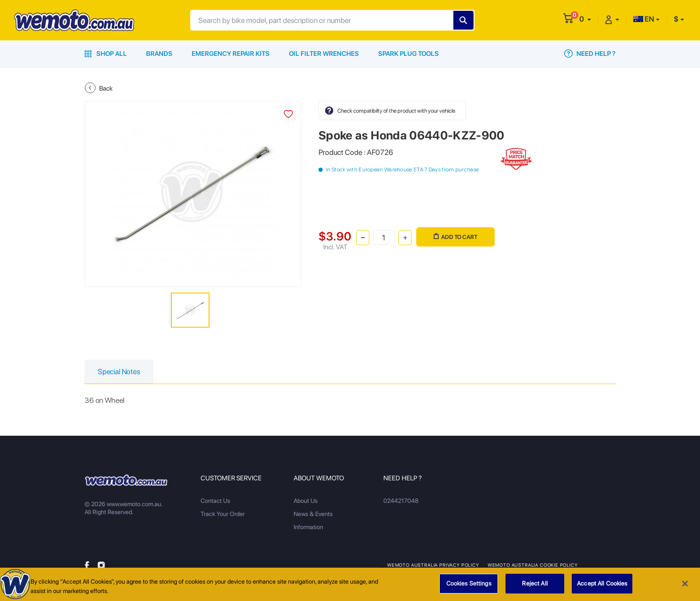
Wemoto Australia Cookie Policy (533, 565)
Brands (159, 54)
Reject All (535, 588)
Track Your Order (223, 514)
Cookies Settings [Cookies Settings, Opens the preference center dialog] (469, 588)
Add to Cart (455, 237)
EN (644, 19)
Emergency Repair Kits (231, 54)
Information (308, 527)
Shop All (106, 54)
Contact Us (215, 501)
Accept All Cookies (602, 588)
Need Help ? (590, 54)
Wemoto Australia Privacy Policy (433, 565)
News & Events (313, 514)
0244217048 (401, 501)
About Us (306, 501)
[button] (585, 19)
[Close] (685, 587)
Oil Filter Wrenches (324, 54)
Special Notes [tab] (119, 372)
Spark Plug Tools (408, 54)
